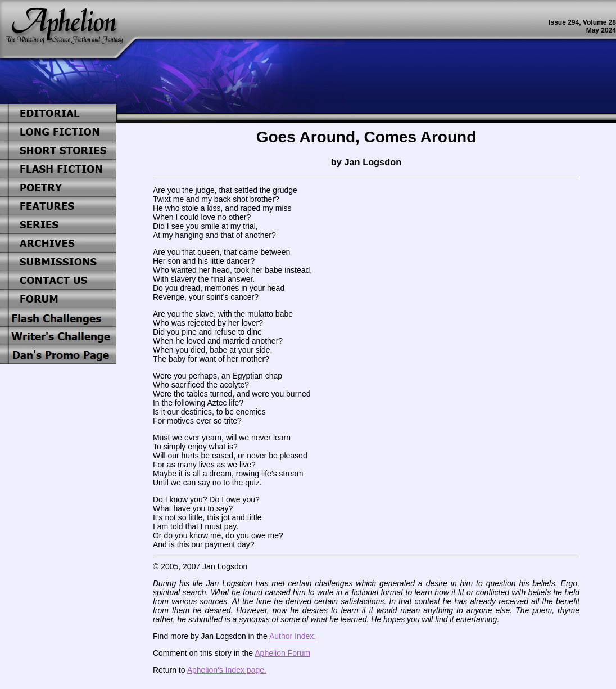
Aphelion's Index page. (227, 670)
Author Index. (293, 636)
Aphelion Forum (282, 653)
